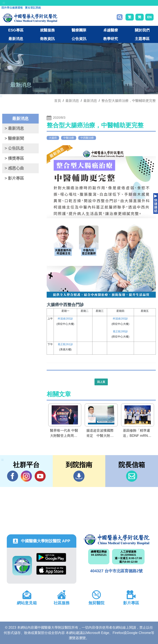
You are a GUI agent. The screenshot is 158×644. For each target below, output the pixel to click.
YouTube (40, 476)
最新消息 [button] (16, 39)
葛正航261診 (65, 344)
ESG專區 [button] (16, 30)
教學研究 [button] (111, 39)
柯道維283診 (65, 319)
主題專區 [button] (142, 39)
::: (4, 3)
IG (26, 476)
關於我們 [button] (142, 30)
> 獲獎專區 (14, 158)
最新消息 (90, 101)
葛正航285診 (120, 331)
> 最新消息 (14, 128)
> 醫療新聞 (14, 138)
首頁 (58, 101)
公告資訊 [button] (79, 39)
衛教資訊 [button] (47, 39)
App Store (51, 570)
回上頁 (101, 382)
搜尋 (120, 17)
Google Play (51, 557)
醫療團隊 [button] (79, 30)
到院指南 (79, 476)
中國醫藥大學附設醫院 (116, 540)
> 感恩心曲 (14, 168)
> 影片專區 (14, 178)
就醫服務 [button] (47, 30)
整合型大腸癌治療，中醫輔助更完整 (129, 101)
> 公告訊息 (14, 148)
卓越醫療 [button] (111, 30)
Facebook (13, 476)
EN (149, 17)
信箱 (132, 476)
